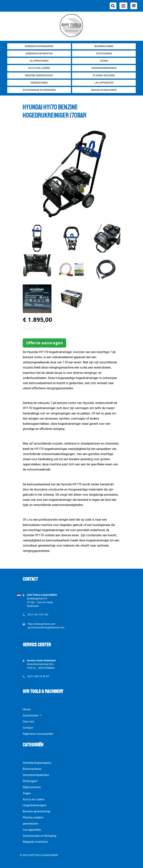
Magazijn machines (104, 90)
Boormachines (104, 46)
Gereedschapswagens (39, 46)
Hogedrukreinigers (104, 68)
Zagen (104, 61)
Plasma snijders (104, 75)
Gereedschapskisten (39, 53)
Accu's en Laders (39, 68)
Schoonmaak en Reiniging (39, 90)
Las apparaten (104, 83)
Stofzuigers (104, 53)
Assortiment (31, 715)
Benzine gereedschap (39, 75)
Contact (28, 728)
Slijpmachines (39, 61)
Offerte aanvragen (44, 343)
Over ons (28, 722)
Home (27, 709)
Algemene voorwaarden (38, 734)
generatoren (39, 83)
